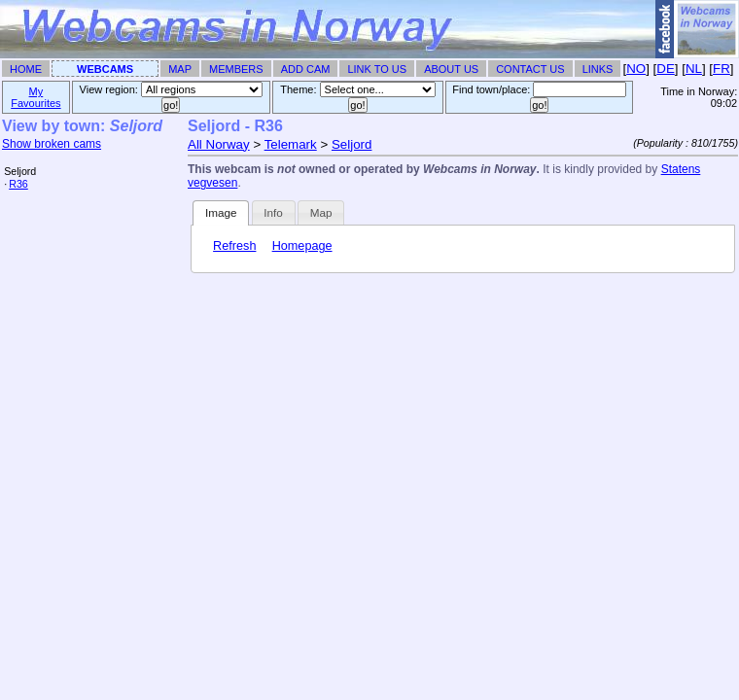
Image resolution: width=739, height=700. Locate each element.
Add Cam (306, 69)
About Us (451, 69)
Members (236, 69)
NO (636, 69)
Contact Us (530, 69)
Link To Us (377, 69)
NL (694, 69)
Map (180, 69)
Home (26, 69)
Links (598, 69)
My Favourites (35, 97)
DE (666, 69)
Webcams (105, 69)
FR (721, 69)
